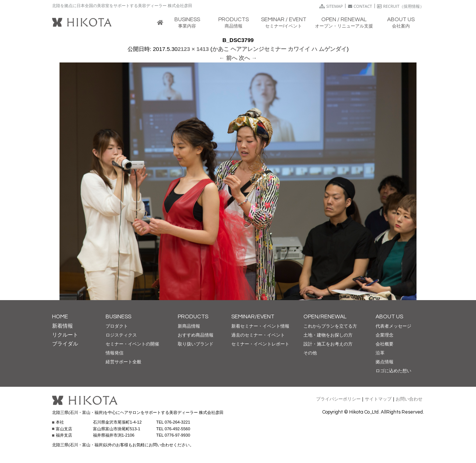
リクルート (65, 335)
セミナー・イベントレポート (260, 344)
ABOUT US (389, 317)
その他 (310, 353)
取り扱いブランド (196, 344)
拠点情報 (385, 362)
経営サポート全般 (123, 362)
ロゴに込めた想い (393, 371)
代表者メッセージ (393, 326)
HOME (60, 317)
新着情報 (62, 326)
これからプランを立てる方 (330, 326)
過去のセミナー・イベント (258, 335)
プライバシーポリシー (338, 399)
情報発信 (115, 353)
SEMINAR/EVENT (253, 317)
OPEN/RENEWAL (325, 317)
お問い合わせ (409, 399)
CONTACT (360, 6)
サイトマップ (378, 399)
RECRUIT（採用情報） (401, 6)
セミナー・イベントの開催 (132, 344)
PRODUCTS (193, 317)
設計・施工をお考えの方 (328, 344)
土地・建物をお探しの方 (328, 335)
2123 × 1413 (193, 49)
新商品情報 (189, 326)
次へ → (248, 58)
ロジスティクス (121, 335)
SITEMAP (331, 6)
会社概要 (385, 344)
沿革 (380, 353)
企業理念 (385, 335)
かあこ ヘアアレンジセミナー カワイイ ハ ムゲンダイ (280, 49)
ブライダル (65, 344)
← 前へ (228, 58)
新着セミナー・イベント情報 (260, 326)
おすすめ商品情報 (196, 335)
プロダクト (117, 326)
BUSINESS (118, 317)
